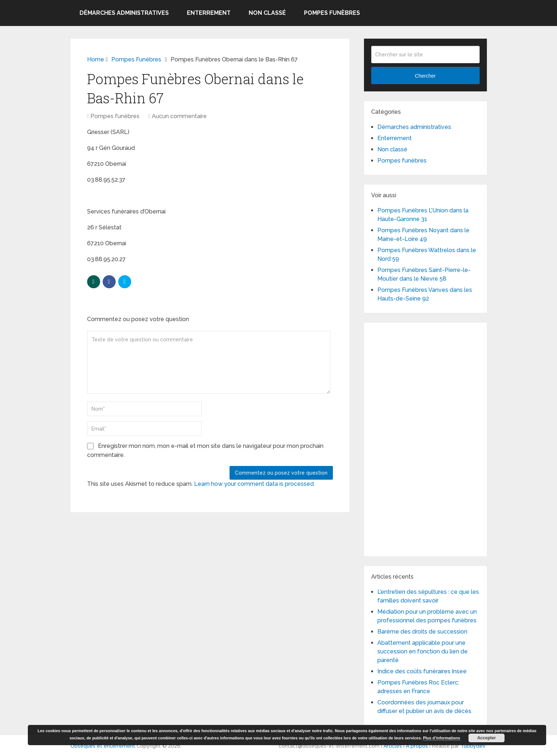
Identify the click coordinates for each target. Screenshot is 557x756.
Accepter (486, 738)
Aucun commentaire (179, 116)
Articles (393, 746)
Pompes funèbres (332, 13)
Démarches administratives (124, 13)
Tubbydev (473, 746)
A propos (417, 746)
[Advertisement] (425, 438)
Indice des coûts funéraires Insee (422, 671)
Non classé (267, 13)
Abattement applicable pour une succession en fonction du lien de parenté (423, 651)
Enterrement (209, 13)
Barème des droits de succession (422, 632)
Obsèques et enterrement (103, 746)
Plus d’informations (442, 738)
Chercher (425, 76)
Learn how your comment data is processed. (254, 484)
